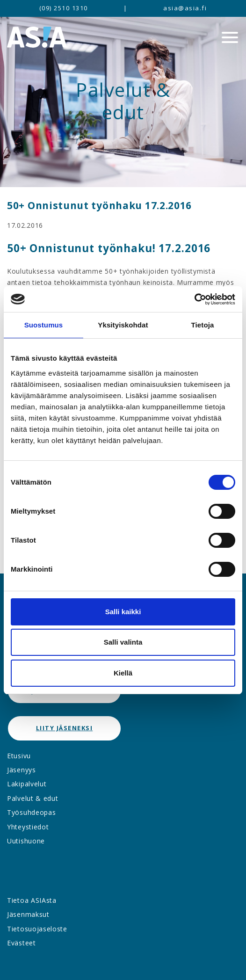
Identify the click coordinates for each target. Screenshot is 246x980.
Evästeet (22, 943)
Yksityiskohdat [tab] (123, 325)
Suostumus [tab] (44, 325)
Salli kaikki (123, 612)
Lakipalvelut (27, 784)
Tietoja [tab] (203, 325)
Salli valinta (123, 642)
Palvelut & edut (33, 798)
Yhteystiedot (28, 827)
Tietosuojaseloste (37, 929)
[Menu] (230, 37)
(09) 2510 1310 (64, 8)
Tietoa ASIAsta (32, 900)
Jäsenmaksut (28, 914)
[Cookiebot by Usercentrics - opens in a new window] (194, 299)
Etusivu (19, 756)
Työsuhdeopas (31, 812)
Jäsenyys (22, 770)
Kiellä (123, 673)
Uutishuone (26, 841)
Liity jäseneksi (65, 728)
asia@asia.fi (185, 8)
